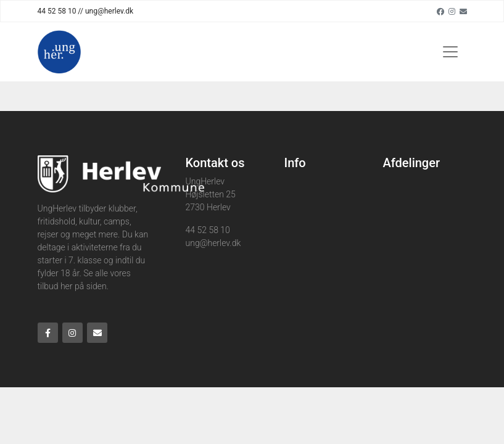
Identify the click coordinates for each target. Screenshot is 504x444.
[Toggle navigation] (450, 52)
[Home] (59, 52)
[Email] (463, 11)
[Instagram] (452, 11)
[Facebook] (440, 11)
